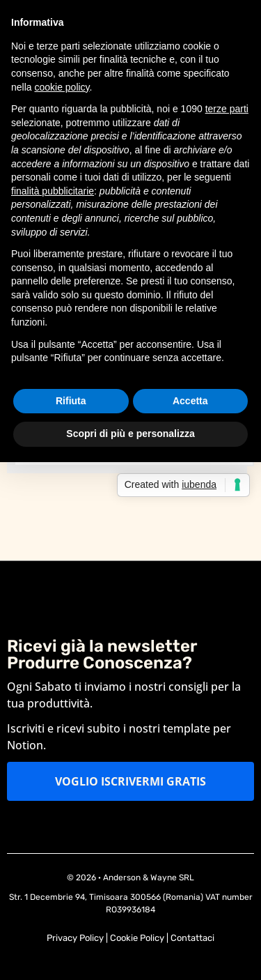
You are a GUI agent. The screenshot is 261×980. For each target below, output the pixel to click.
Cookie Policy (137, 938)
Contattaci (192, 938)
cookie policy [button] (62, 87)
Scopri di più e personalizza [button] (130, 434)
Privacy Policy (75, 938)
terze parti (227, 109)
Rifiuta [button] (71, 401)
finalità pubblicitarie (53, 191)
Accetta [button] (190, 401)
